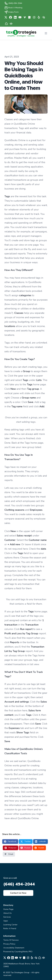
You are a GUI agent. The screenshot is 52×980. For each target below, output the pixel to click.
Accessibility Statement (14, 948)
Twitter (26, 841)
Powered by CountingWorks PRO (18, 952)
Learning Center (10, 925)
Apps (6, 921)
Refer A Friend (10, 929)
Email (9, 854)
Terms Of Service (11, 940)
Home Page (8, 909)
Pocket (25, 848)
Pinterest (10, 848)
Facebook (10, 841)
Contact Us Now (18, 893)
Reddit (39, 848)
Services (7, 917)
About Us (7, 913)
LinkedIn (40, 841)
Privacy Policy (9, 944)
